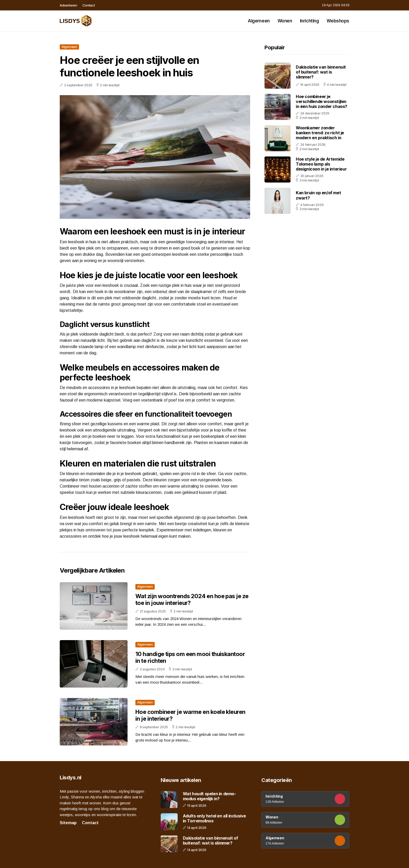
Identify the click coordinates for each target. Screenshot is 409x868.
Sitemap (68, 823)
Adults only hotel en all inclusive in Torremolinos (214, 818)
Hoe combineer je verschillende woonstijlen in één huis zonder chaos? (321, 101)
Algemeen (259, 21)
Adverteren (68, 5)
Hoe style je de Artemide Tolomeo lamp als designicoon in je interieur (321, 164)
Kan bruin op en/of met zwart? (318, 195)
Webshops (338, 21)
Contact (89, 5)
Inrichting (309, 21)
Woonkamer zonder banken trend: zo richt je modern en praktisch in (320, 133)
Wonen (285, 21)
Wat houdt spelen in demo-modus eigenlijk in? (209, 796)
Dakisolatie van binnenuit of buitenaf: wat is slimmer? (321, 72)
